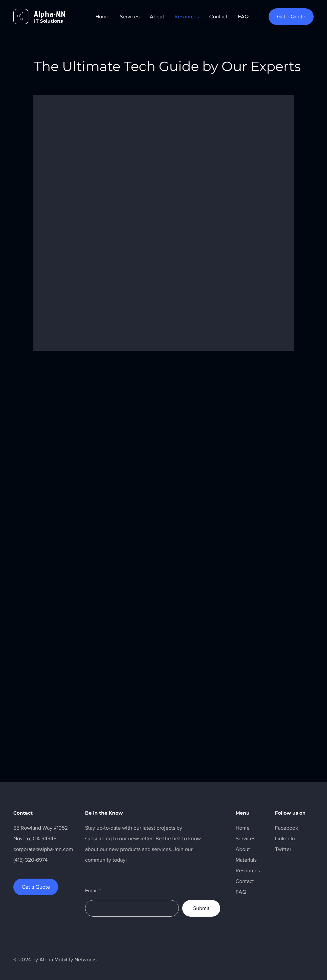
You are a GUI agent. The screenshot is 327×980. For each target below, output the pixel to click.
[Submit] (201, 908)
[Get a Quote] (291, 17)
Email (91, 891)
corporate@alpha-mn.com (43, 849)
